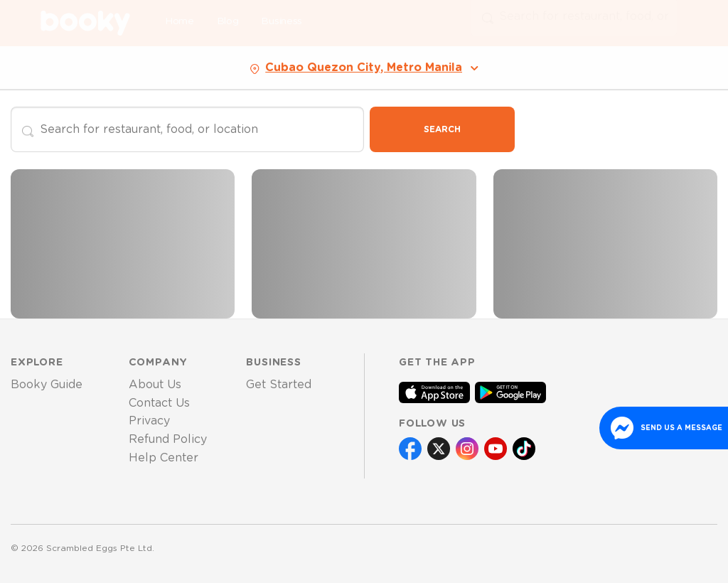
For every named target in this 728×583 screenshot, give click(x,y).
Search (442, 129)
